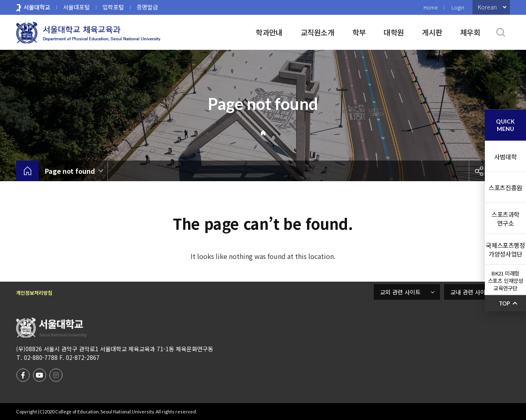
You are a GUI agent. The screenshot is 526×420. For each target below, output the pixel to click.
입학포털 (113, 7)
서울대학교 (37, 7)
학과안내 (269, 32)
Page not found (70, 171)
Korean (487, 7)
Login (458, 7)
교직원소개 (318, 32)
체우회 (470, 32)
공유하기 (479, 171)
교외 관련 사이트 (400, 292)
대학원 (394, 32)
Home (431, 7)
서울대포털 (76, 7)
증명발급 (147, 7)
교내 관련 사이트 (471, 292)
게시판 (432, 32)
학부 (359, 32)
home (27, 171)
